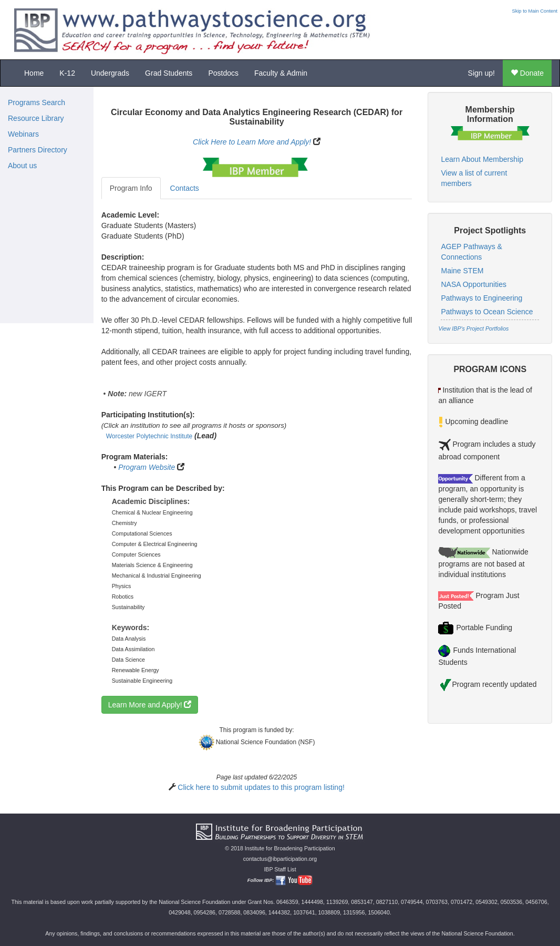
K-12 (67, 73)
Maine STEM (462, 271)
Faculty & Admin (281, 73)
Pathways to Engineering (481, 298)
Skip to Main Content (535, 11)
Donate (527, 73)
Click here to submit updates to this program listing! (261, 787)
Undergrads (110, 73)
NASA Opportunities (474, 284)
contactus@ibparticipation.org (280, 859)
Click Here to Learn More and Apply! (252, 142)
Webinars (23, 134)
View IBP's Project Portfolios (473, 328)
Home (34, 73)
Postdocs (223, 73)
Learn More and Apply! (150, 705)
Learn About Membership (482, 159)
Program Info (131, 188)
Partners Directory (38, 150)
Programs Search (37, 102)
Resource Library (36, 118)
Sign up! (481, 73)
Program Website (147, 467)
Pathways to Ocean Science (487, 312)
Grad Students (169, 73)
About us (22, 166)
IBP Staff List (280, 869)
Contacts (185, 188)
